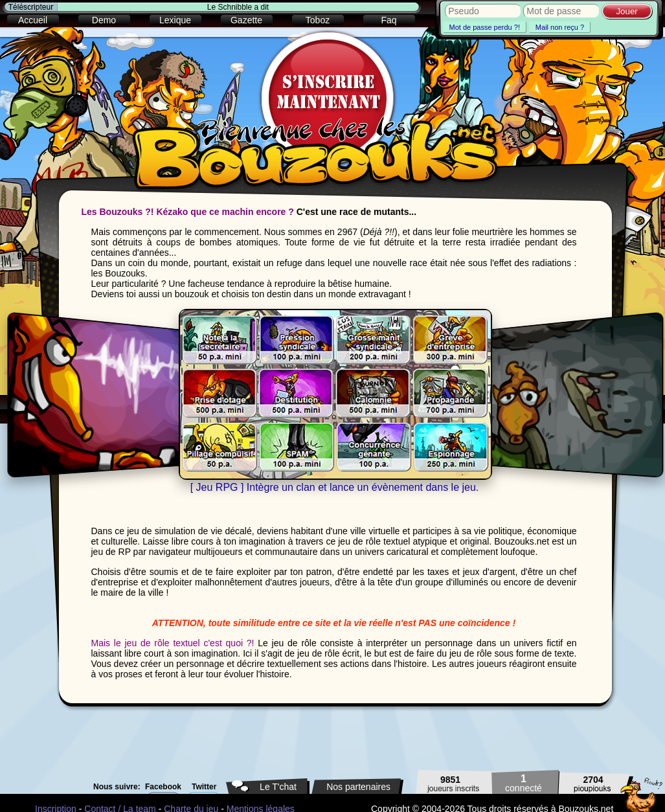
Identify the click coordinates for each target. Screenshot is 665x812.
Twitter (204, 787)
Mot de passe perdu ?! (485, 27)
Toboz (318, 20)
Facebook (163, 787)
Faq (389, 20)
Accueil (33, 20)
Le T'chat (278, 787)
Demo (104, 20)
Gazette (246, 20)
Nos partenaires (358, 787)
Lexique (175, 20)
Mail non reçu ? (560, 27)
